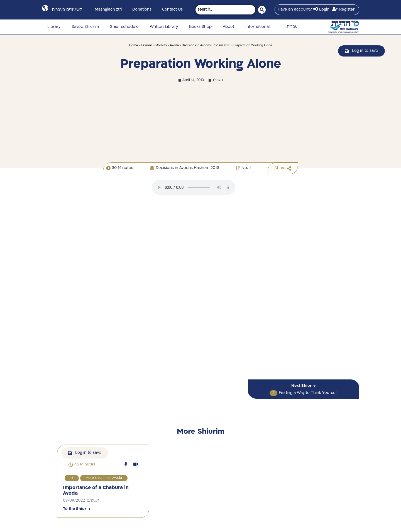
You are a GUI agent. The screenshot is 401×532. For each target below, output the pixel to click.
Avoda (174, 46)
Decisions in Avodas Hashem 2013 (206, 46)
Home (134, 46)
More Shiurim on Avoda (104, 478)
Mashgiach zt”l (108, 10)
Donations (142, 10)
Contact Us (172, 10)
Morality (161, 46)
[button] (82, 465)
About (228, 27)
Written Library (164, 27)
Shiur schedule (124, 27)
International (257, 27)
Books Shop (200, 27)
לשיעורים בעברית (67, 10)
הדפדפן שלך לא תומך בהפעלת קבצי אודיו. (194, 187)
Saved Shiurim (85, 27)
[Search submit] (262, 10)
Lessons (147, 46)
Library (54, 27)
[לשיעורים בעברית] (45, 8)
